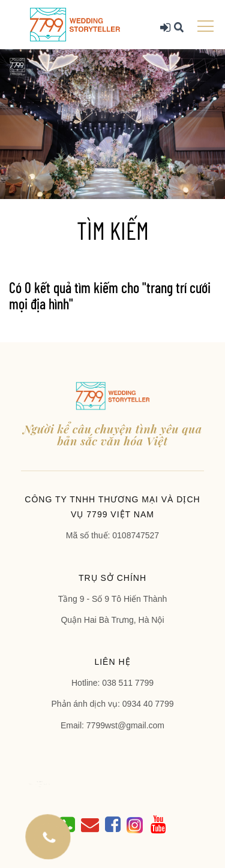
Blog (56, 784)
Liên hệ (47, 786)
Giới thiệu (40, 784)
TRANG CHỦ (47, 782)
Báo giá (52, 784)
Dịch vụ (44, 784)
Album (49, 784)
